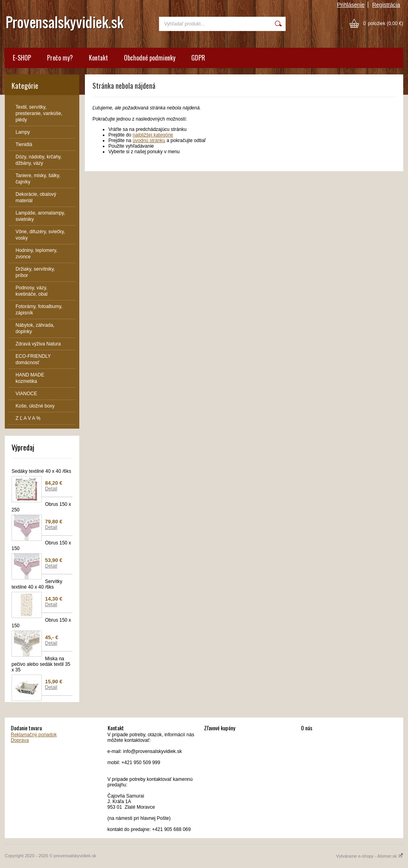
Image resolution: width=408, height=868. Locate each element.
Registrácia (386, 5)
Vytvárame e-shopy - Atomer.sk (370, 856)
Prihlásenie (351, 5)
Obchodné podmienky (150, 58)
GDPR (198, 58)
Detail (51, 489)
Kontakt (98, 58)
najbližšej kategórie (153, 135)
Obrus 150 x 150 (41, 546)
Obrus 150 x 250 (41, 507)
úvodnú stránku (149, 140)
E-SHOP (22, 58)
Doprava (20, 740)
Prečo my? (60, 58)
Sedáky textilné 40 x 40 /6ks (41, 471)
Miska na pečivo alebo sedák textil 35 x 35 (41, 664)
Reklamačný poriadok (34, 735)
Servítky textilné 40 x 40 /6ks (37, 584)
